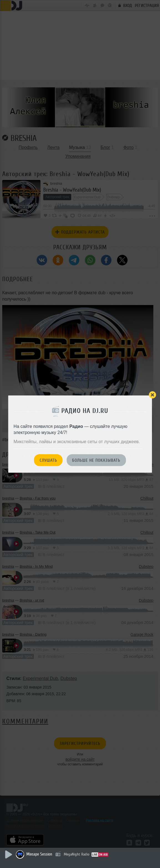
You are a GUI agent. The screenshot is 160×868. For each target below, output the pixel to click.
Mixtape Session (39, 854)
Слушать (48, 460)
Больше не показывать (96, 460)
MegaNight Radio (77, 854)
